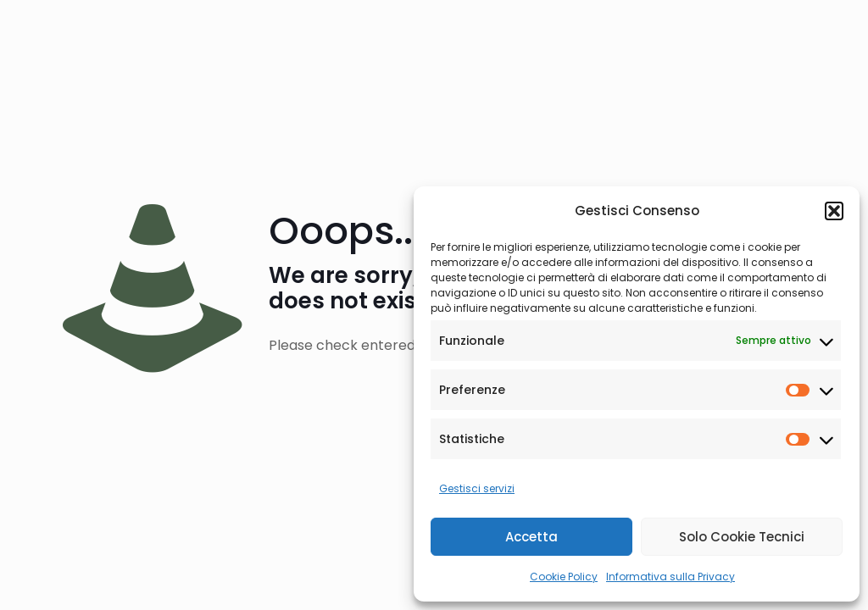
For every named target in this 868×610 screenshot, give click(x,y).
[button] (834, 211)
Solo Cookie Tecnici (742, 537)
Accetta (531, 537)
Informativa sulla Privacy (670, 577)
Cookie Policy (564, 577)
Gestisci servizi (477, 488)
